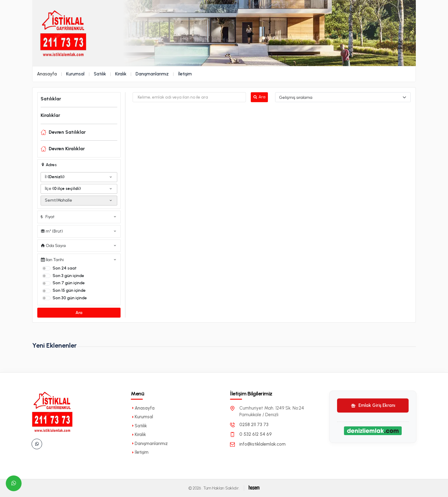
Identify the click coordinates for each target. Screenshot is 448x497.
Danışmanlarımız (152, 74)
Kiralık (121, 74)
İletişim (185, 74)
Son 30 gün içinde (70, 298)
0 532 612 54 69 (256, 434)
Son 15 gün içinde (69, 290)
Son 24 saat (65, 268)
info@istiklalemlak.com (262, 444)
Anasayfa (47, 74)
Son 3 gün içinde (68, 276)
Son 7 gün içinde (69, 283)
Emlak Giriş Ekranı (373, 405)
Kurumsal (75, 74)
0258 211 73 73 (254, 425)
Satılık (100, 74)
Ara (79, 313)
